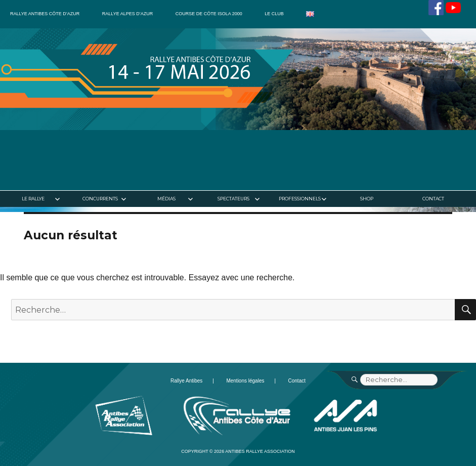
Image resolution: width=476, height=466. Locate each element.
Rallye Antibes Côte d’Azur (45, 14)
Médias (166, 199)
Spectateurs (233, 199)
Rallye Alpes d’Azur (127, 14)
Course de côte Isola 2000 (209, 14)
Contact (433, 199)
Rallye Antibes (186, 381)
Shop (367, 199)
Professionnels (300, 199)
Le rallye (33, 199)
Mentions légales (245, 381)
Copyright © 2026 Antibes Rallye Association (238, 451)
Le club (274, 14)
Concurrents (100, 199)
